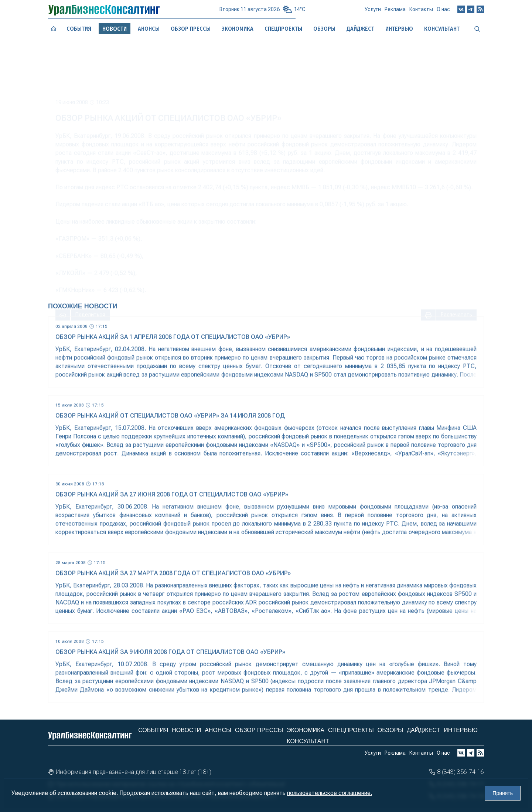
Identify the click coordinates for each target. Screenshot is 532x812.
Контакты (421, 12)
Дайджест (423, 730)
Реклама (395, 12)
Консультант (308, 741)
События (79, 29)
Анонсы (149, 29)
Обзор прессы (190, 29)
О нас (443, 11)
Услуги (373, 12)
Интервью (461, 730)
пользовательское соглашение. (330, 793)
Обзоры (391, 730)
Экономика (306, 730)
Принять (503, 793)
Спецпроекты (351, 730)
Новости (186, 730)
